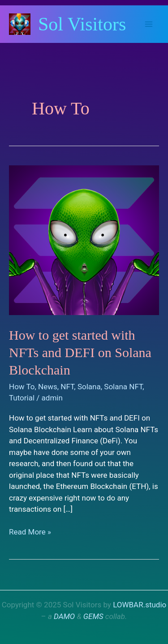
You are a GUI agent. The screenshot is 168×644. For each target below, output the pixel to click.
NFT (67, 387)
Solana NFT (123, 387)
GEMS (93, 616)
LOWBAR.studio (140, 605)
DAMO (64, 616)
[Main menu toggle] (149, 24)
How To (22, 387)
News (48, 387)
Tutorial (22, 398)
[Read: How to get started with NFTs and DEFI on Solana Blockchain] (84, 240)
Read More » (30, 532)
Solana (89, 387)
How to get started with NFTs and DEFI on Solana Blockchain (80, 352)
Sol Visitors (82, 24)
